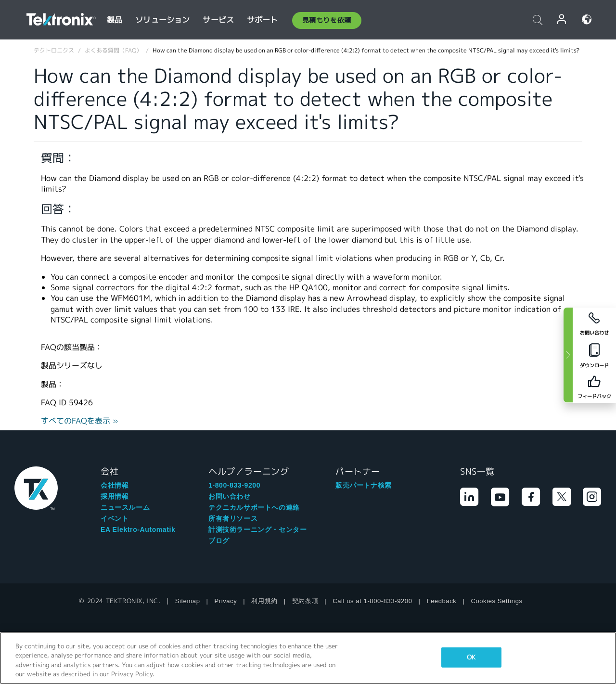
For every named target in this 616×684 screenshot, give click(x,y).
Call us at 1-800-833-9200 (372, 601)
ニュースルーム (125, 507)
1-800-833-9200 (234, 485)
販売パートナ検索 (364, 485)
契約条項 (305, 601)
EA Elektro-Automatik (138, 529)
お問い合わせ (230, 496)
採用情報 (115, 496)
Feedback (442, 601)
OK (471, 657)
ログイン (562, 19)
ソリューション (162, 20)
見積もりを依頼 (327, 20)
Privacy (226, 601)
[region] (308, 658)
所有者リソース (233, 518)
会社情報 (115, 485)
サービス (218, 20)
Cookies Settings (496, 601)
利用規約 (264, 601)
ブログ (219, 541)
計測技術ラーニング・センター (257, 529)
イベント (115, 518)
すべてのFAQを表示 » (80, 421)
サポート (263, 20)
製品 (115, 20)
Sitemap (188, 601)
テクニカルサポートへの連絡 (254, 507)
